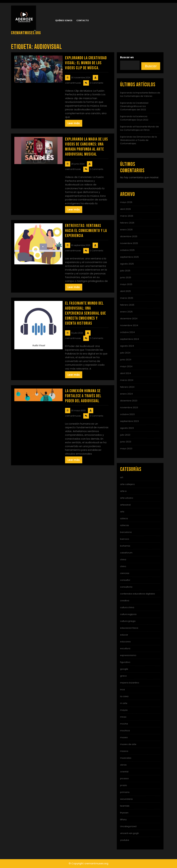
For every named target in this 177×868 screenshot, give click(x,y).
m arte (124, 703)
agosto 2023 (127, 428)
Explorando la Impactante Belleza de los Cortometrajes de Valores (140, 94)
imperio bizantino (130, 683)
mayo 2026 (126, 202)
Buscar (151, 66)
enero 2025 (126, 312)
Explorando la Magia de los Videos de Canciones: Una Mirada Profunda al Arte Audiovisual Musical (86, 147)
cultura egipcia (128, 614)
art (122, 477)
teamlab (125, 806)
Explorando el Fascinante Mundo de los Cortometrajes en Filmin (139, 128)
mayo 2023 (126, 449)
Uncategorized (128, 826)
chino (123, 566)
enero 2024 (126, 394)
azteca (124, 518)
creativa (125, 601)
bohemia (125, 546)
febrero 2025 (127, 305)
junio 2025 (126, 277)
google (124, 669)
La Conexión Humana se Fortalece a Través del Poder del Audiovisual (83, 396)
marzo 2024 (127, 380)
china (123, 560)
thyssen (124, 813)
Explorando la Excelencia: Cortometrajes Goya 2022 (134, 118)
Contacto (83, 20)
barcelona (126, 532)
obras (123, 765)
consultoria (126, 587)
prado (124, 785)
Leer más (74, 123)
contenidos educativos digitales (138, 594)
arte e (123, 491)
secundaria (126, 799)
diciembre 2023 (129, 401)
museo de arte (128, 744)
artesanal (125, 505)
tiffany (123, 820)
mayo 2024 (126, 366)
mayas (124, 710)
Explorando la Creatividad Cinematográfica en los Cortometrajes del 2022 (134, 106)
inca (122, 690)
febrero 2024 (127, 387)
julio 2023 (125, 435)
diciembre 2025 (129, 236)
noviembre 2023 (129, 407)
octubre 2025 (127, 250)
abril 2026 (125, 209)
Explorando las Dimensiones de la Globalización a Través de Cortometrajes (138, 140)
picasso (124, 778)
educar (124, 635)
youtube (125, 840)
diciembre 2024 (129, 319)
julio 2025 (125, 271)
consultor (125, 580)
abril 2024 (126, 373)
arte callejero (127, 484)
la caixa (124, 696)
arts (122, 512)
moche (124, 724)
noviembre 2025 (129, 243)
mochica (125, 731)
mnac (123, 717)
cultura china (127, 607)
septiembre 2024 (130, 339)
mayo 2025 (126, 284)
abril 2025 (125, 291)
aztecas (125, 525)
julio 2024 (125, 353)
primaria (125, 792)
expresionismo (128, 655)
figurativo (125, 662)
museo (124, 737)
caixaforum (126, 553)
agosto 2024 (127, 346)
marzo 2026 (127, 216)
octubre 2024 (127, 332)
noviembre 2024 (129, 325)
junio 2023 (126, 442)
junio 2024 (126, 360)
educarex (125, 642)
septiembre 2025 (129, 257)
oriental (124, 772)
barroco (125, 539)
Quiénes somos (64, 20)
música (124, 751)
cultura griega (128, 621)
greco (123, 676)
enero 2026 (126, 230)
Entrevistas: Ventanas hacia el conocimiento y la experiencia (86, 231)
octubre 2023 (127, 414)
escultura (125, 648)
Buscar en (127, 57)
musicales (126, 758)
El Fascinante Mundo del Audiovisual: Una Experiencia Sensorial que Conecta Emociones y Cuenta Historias (85, 313)
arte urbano (127, 498)
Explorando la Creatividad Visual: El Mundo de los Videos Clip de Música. (86, 63)
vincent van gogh (129, 833)
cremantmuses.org (26, 33)
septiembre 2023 (129, 421)
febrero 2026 (127, 223)
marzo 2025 (127, 298)
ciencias (125, 573)
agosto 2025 (127, 264)
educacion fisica (129, 628)
